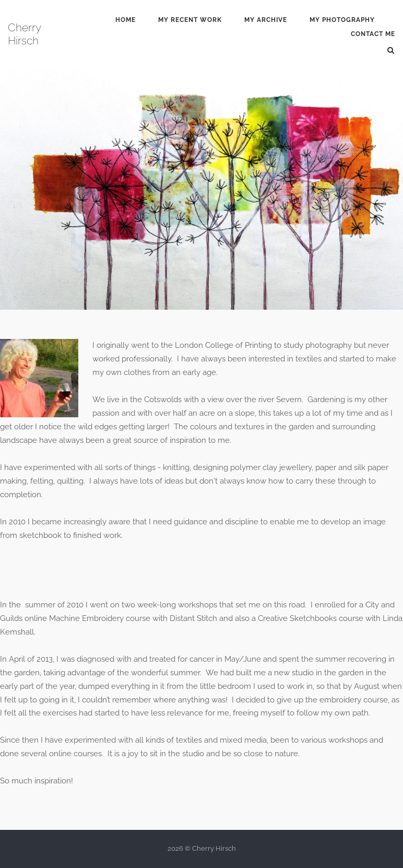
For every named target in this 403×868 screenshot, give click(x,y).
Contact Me (373, 34)
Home (126, 20)
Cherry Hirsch (24, 34)
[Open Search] (391, 50)
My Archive (266, 20)
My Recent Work (190, 20)
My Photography (342, 20)
